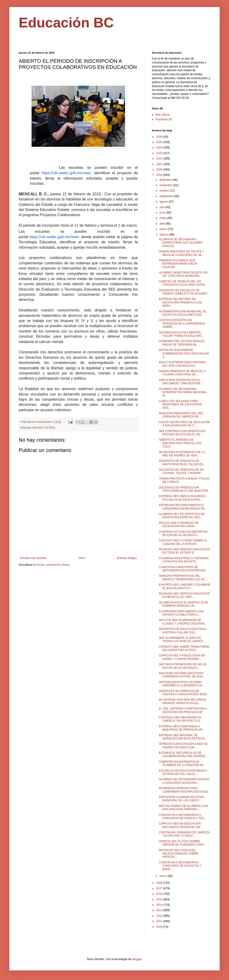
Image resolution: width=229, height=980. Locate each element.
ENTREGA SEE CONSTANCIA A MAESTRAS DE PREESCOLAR (181, 728)
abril (163, 224)
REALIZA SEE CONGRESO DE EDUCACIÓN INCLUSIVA (179, 525)
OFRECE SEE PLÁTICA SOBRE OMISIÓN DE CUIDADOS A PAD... (182, 843)
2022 (160, 159)
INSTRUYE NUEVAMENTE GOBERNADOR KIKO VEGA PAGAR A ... (184, 353)
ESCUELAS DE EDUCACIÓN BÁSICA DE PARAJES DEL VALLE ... (183, 772)
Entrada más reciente (33, 558)
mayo (163, 218)
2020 (160, 170)
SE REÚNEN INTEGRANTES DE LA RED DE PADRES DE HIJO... (182, 454)
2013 (160, 910)
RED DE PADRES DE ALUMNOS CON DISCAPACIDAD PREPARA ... (183, 808)
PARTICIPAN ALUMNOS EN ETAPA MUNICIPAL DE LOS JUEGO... (181, 799)
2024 (160, 148)
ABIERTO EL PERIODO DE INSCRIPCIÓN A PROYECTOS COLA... (180, 443)
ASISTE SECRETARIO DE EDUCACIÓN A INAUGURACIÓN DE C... (184, 424)
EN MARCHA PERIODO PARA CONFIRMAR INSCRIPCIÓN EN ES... (184, 790)
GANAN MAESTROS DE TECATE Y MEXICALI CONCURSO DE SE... (182, 253)
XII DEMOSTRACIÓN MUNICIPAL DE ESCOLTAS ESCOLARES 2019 (183, 313)
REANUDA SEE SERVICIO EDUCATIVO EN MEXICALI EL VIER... (184, 595)
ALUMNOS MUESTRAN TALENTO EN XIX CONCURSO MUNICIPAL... (183, 274)
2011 (160, 921)
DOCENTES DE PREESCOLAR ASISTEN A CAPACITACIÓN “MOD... (184, 693)
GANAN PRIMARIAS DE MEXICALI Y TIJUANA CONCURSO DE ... (182, 373)
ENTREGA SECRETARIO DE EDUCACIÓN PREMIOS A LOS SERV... (180, 302)
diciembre (166, 180)
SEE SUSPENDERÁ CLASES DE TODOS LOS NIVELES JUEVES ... (182, 640)
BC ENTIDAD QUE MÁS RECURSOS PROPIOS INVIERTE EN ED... (183, 701)
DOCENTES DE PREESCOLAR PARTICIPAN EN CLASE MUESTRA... (185, 489)
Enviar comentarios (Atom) (53, 565)
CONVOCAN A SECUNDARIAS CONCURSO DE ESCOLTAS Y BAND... (180, 866)
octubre (165, 191)
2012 (160, 916)
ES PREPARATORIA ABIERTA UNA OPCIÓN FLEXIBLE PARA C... (181, 613)
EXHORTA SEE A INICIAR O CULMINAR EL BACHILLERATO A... (185, 586)
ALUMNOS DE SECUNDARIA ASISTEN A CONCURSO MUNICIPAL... (184, 781)
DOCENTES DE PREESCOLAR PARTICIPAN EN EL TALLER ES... (182, 462)
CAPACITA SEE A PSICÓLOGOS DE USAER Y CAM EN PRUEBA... (182, 657)
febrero (164, 235)
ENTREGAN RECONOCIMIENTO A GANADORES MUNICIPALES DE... (183, 507)
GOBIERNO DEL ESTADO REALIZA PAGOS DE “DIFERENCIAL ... (182, 343)
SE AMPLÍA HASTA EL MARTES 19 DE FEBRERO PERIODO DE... (184, 604)
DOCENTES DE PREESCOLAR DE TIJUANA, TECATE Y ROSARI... (181, 471)
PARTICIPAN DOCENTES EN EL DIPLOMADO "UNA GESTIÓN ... (181, 382)
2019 (160, 175)
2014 (160, 905)
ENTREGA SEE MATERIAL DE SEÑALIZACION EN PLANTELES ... (183, 737)
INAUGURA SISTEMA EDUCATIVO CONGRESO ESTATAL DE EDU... (182, 675)
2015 (160, 899)
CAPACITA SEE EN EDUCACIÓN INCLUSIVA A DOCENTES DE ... (181, 825)
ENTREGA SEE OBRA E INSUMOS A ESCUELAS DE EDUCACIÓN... (182, 498)
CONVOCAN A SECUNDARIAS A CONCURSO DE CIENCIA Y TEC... (183, 817)
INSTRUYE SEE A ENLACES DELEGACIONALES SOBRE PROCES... (179, 854)
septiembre (167, 196)
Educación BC (66, 23)
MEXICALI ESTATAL (44, 428)
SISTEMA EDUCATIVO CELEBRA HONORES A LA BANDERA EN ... (182, 684)
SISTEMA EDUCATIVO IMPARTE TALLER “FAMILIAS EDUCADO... (182, 334)
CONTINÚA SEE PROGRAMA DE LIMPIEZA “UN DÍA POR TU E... (181, 719)
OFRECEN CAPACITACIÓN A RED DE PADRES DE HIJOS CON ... (183, 746)
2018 (160, 883)
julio (163, 207)
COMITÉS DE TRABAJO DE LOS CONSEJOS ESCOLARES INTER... (183, 283)
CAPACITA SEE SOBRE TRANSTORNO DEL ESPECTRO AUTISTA (184, 648)
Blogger (137, 959)
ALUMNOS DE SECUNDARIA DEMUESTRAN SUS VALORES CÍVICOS (181, 243)
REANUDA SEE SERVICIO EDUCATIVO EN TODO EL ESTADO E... (184, 551)
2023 (160, 153)
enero (164, 876)
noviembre (166, 185)
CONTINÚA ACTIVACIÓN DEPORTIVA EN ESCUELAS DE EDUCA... (183, 533)
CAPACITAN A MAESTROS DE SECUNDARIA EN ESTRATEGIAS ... (184, 569)
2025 (160, 142)
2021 (160, 164)
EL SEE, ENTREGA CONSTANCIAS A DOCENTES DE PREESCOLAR (183, 710)
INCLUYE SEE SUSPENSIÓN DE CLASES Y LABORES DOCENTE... (183, 622)
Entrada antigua (127, 558)
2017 (160, 888)
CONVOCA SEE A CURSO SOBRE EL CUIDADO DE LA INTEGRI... (183, 542)
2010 (160, 927)
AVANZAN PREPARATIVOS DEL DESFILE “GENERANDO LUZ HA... (183, 577)
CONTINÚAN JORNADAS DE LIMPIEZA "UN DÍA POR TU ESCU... (184, 834)
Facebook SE (164, 119)
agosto (164, 202)
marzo (164, 229)
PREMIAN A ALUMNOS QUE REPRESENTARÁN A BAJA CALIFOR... (178, 264)
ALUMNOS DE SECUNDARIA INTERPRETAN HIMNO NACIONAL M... (183, 392)
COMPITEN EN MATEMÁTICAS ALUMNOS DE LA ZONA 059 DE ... (183, 763)
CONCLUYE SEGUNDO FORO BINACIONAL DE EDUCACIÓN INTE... (180, 405)
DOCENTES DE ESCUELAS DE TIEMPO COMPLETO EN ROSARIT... (184, 292)
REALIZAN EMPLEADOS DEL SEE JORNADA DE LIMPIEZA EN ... (181, 415)
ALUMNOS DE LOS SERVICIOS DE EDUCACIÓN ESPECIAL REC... (182, 516)
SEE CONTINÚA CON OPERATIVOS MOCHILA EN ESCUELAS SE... (182, 433)
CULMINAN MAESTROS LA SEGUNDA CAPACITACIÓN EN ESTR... (184, 560)
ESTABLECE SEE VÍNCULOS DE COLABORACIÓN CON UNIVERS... (183, 754)
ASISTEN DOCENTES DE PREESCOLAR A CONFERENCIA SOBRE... (182, 324)
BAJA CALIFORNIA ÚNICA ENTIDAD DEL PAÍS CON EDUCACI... (182, 364)
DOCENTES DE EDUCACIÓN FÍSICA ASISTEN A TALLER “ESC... (183, 631)
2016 (160, 894)
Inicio (82, 558)
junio (163, 213)
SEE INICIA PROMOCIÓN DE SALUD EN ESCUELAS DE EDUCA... (183, 666)
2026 (160, 137)
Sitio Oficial (162, 115)
